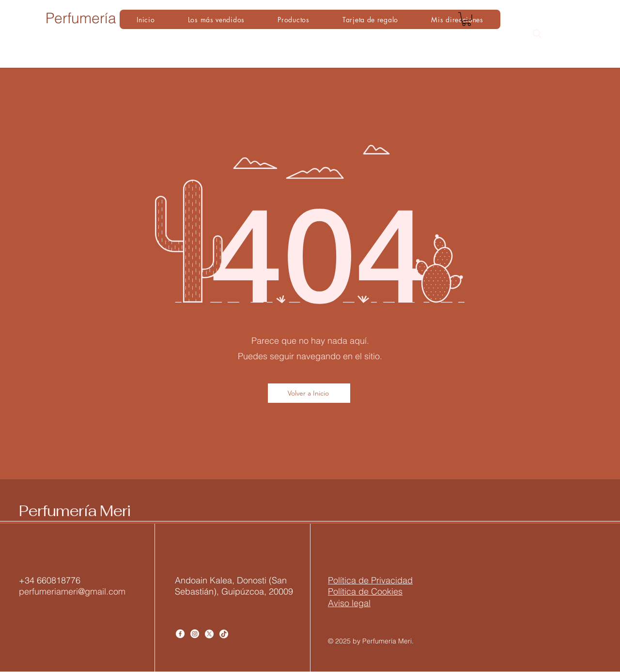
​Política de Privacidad (370, 580)
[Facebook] (180, 634)
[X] (209, 634)
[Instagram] (195, 634)
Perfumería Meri (75, 511)
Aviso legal (349, 603)
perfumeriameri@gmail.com (72, 591)
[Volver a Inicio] (309, 393)
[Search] (537, 34)
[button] (466, 19)
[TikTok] (224, 634)
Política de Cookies (365, 591)
